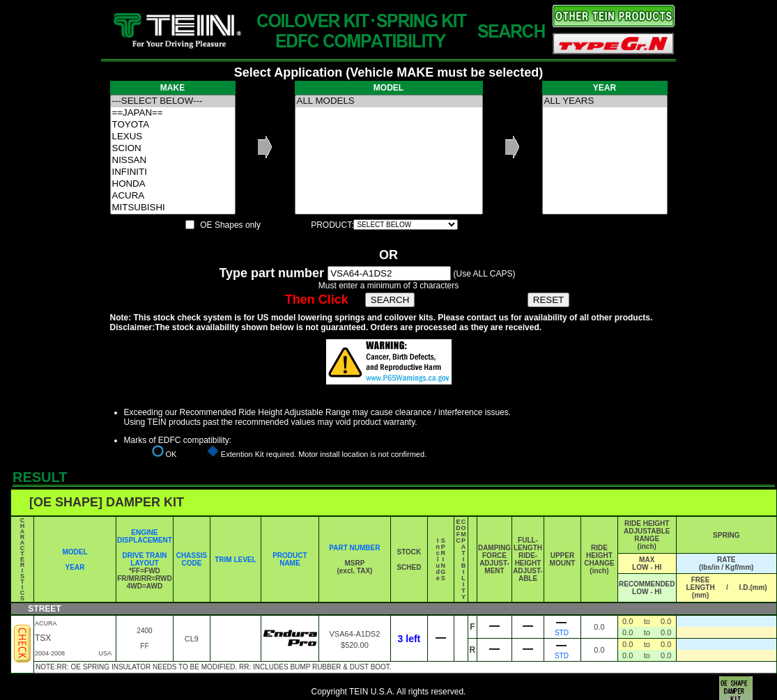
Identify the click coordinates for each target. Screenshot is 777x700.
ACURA (173, 196)
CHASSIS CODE (192, 559)
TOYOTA (173, 125)
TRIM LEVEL (235, 560)
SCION (173, 149)
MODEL (75, 552)
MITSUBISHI (173, 208)
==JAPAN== (173, 113)
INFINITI (173, 172)
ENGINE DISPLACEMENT (145, 536)
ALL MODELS (389, 101)
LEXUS (173, 137)
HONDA (173, 184)
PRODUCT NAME (290, 559)
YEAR (75, 567)
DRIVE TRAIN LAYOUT (145, 559)
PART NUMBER (354, 548)
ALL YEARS (605, 101)
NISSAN (173, 161)
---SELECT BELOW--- (173, 101)
